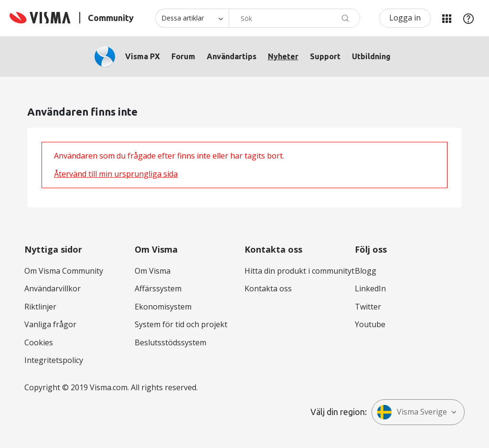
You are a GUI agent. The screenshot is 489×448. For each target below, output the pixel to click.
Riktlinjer (40, 307)
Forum (183, 56)
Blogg (366, 271)
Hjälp (468, 18)
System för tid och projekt (181, 324)
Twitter (368, 307)
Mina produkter (446, 18)
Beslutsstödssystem (170, 342)
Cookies (39, 342)
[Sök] (294, 18)
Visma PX (143, 56)
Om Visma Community (64, 271)
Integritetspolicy (54, 360)
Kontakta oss (268, 288)
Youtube (370, 324)
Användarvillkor (53, 288)
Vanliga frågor (50, 324)
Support (325, 56)
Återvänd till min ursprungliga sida (116, 174)
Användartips (232, 56)
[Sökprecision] (192, 18)
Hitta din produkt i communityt (299, 271)
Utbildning (371, 56)
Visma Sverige (412, 412)
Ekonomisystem (163, 307)
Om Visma (153, 271)
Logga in (405, 18)
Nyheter (283, 56)
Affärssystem (158, 288)
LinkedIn (370, 288)
